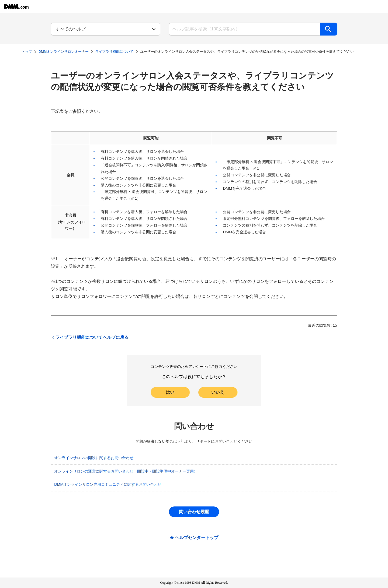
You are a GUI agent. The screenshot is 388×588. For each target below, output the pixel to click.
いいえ (218, 392)
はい (170, 392)
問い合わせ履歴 (194, 512)
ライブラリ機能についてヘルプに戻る (90, 337)
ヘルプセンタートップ (197, 538)
